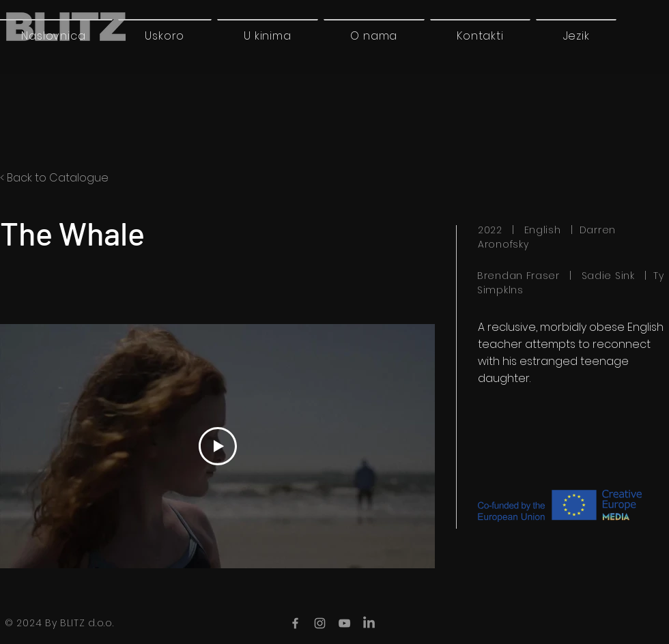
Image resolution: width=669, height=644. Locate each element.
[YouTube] (344, 623)
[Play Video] (218, 446)
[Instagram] (320, 623)
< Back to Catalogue (54, 178)
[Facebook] (295, 623)
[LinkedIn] (369, 623)
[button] (576, 35)
